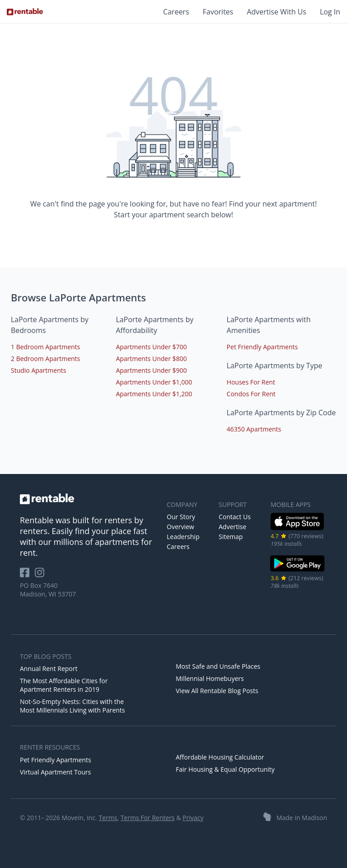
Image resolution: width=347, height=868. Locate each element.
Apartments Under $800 (151, 359)
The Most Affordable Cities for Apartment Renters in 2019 (64, 685)
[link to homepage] (89, 499)
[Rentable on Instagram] (41, 575)
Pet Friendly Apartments (263, 347)
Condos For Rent (251, 394)
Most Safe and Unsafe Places (218, 666)
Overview (181, 527)
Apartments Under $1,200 (154, 394)
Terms (108, 818)
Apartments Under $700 (151, 347)
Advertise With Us (277, 12)
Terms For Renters (148, 818)
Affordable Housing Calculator (220, 757)
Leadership (183, 537)
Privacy (193, 818)
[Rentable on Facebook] (27, 575)
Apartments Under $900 (151, 370)
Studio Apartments (38, 370)
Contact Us (235, 517)
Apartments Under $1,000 (154, 382)
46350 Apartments (254, 429)
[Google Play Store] (298, 570)
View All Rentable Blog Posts (217, 691)
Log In (330, 12)
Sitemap (231, 537)
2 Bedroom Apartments (45, 359)
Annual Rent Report (49, 669)
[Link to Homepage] (25, 12)
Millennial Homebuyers (210, 678)
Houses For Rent (251, 382)
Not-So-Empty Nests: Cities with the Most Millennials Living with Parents (73, 706)
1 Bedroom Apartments (45, 347)
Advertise (232, 527)
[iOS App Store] (298, 528)
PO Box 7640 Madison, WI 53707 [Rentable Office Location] (48, 590)
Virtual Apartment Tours (55, 772)
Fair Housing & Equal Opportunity (225, 769)
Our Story (181, 517)
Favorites (218, 12)
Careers (176, 12)
